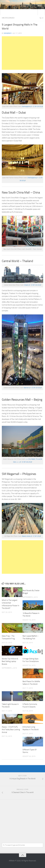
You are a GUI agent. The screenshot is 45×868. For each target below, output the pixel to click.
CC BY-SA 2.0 (26, 462)
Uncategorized (8, 18)
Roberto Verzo (26, 536)
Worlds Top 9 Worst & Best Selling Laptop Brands (10, 661)
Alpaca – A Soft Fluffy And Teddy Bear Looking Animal (11, 730)
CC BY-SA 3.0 (37, 106)
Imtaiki (26, 285)
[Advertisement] (22, 53)
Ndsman (26, 388)
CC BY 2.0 (36, 536)
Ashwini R (8, 33)
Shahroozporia (26, 106)
